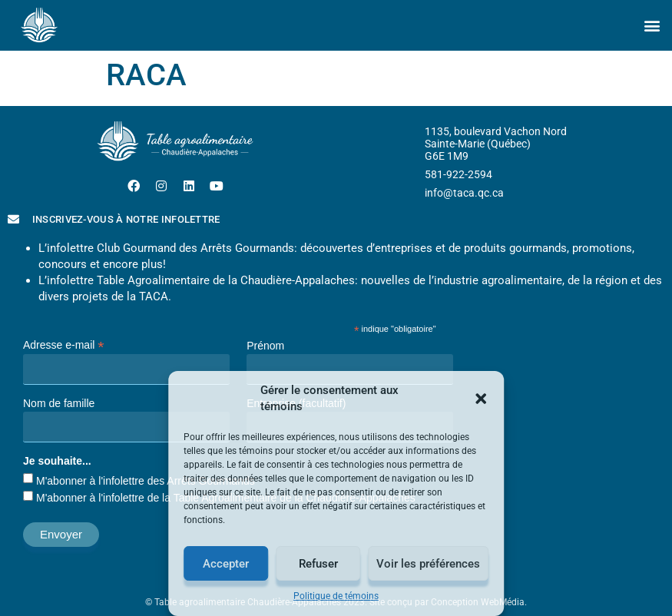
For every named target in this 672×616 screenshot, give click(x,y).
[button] (481, 399)
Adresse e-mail (63, 344)
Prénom (265, 346)
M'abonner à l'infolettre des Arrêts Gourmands (146, 481)
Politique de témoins (336, 596)
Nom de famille (59, 403)
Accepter (226, 564)
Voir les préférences (428, 564)
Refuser (318, 564)
